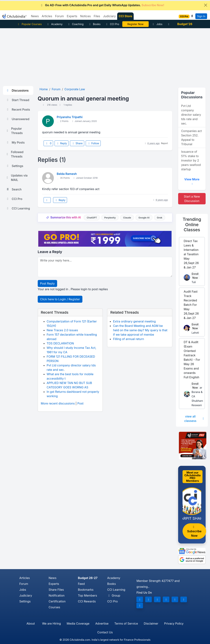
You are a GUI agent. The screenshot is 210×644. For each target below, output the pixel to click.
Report (164, 143)
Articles (25, 578)
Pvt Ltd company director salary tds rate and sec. (191, 115)
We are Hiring (51, 623)
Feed (81, 584)
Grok (160, 218)
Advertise (102, 623)
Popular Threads (14, 131)
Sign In (201, 16)
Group (114, 595)
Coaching (76, 24)
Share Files (56, 590)
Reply (62, 143)
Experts (54, 584)
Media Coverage (78, 623)
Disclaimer (151, 623)
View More (192, 181)
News (52, 578)
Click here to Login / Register (60, 299)
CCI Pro (112, 24)
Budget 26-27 (88, 578)
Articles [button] (47, 16)
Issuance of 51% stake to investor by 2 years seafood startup (191, 160)
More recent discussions (58, 403)
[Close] (206, 5)
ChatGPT (92, 218)
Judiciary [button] (109, 16)
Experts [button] (72, 16)
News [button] (35, 16)
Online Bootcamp (135, 24)
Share (77, 143)
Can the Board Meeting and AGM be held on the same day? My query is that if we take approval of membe (140, 330)
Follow (93, 143)
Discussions (17, 90)
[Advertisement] (105, 56)
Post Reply (47, 283)
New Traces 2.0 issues (62, 330)
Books (94, 24)
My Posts (15, 142)
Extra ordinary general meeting (134, 321)
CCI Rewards (87, 601)
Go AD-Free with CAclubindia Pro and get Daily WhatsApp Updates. (102, 5)
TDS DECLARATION (60, 343)
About (31, 623)
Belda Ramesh (67, 174)
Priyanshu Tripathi (70, 117)
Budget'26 (185, 24)
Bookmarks (86, 590)
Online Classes (192, 224)
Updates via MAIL (17, 178)
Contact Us (105, 632)
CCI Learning (18, 208)
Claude (127, 218)
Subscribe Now (194, 531)
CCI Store (125, 16)
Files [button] (97, 16)
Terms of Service (126, 623)
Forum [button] (60, 16)
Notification (56, 595)
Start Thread (18, 100)
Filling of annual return (128, 339)
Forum (24, 584)
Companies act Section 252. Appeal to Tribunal (191, 138)
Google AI (144, 218)
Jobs (157, 24)
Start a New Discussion (192, 199)
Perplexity (110, 218)
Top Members (87, 595)
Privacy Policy (174, 623)
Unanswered (18, 119)
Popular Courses (29, 24)
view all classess (195, 419)
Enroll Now (195, 276)
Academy (55, 24)
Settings (15, 166)
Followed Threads (15, 154)
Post (80, 403)
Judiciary (26, 595)
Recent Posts (18, 110)
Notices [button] (86, 16)
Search (14, 189)
